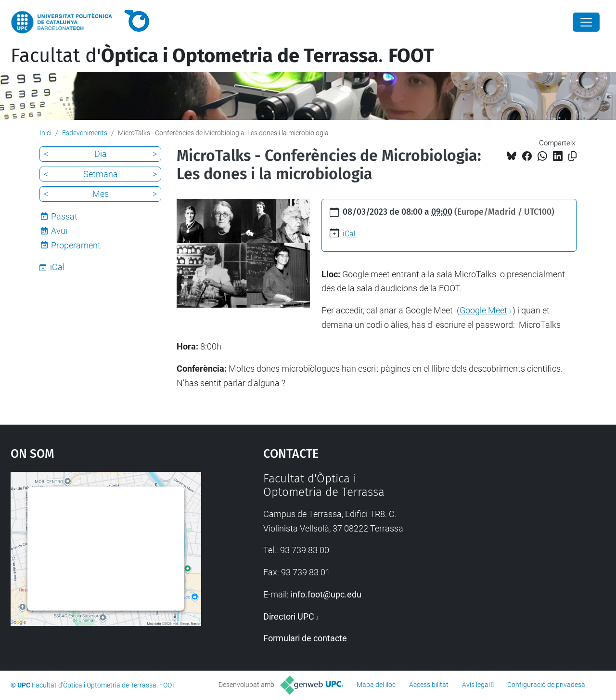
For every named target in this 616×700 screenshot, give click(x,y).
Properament (76, 245)
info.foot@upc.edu (326, 594)
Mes (101, 194)
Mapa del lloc (376, 685)
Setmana (101, 174)
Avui (59, 231)
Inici (45, 133)
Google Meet (483, 310)
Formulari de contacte (305, 638)
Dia (101, 154)
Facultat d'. (222, 56)
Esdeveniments (85, 133)
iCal (349, 234)
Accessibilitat (429, 685)
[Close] (586, 22)
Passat (64, 216)
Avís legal (476, 685)
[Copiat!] (572, 156)
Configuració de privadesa (546, 685)
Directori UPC (289, 616)
